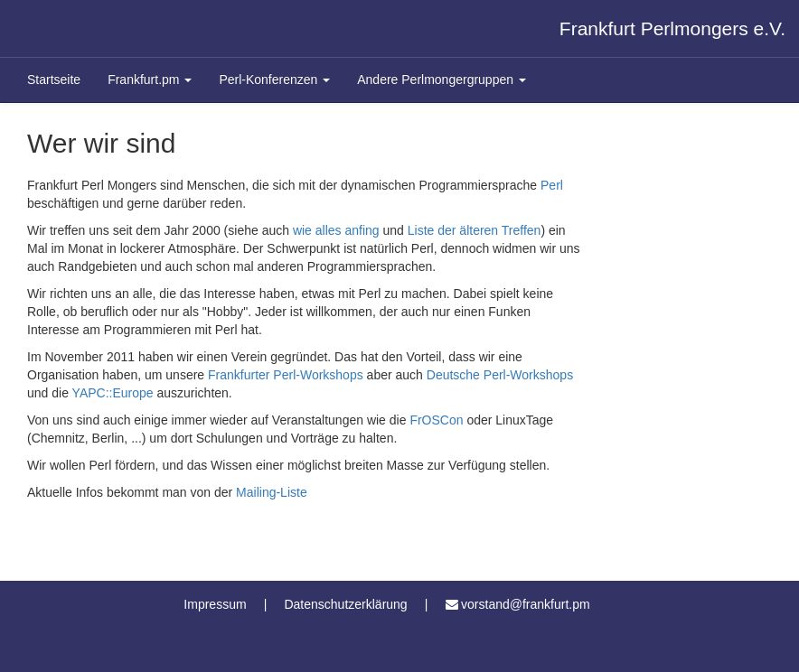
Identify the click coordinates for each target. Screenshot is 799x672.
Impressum (215, 604)
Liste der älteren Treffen (475, 230)
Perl (552, 185)
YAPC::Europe (113, 393)
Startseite (54, 79)
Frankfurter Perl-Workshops (286, 375)
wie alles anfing (336, 230)
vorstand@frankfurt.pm (526, 604)
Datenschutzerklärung (345, 604)
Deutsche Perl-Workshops (500, 375)
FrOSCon (436, 420)
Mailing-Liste (272, 492)
